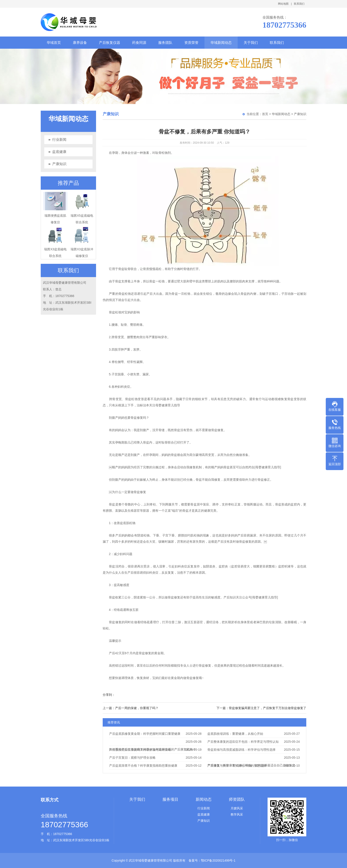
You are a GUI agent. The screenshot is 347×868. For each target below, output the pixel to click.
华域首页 (54, 43)
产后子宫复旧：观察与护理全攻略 (132, 758)
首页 (265, 114)
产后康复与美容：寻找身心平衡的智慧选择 (237, 766)
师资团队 (237, 799)
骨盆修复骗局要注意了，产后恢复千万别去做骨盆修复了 (268, 708)
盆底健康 (59, 152)
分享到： (109, 695)
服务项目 (170, 799)
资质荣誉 (191, 43)
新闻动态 (204, 799)
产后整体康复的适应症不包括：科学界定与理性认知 (243, 742)
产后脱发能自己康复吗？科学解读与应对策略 (140, 750)
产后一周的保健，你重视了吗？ (137, 708)
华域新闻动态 (221, 43)
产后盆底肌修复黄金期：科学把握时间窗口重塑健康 (145, 734)
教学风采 (237, 814)
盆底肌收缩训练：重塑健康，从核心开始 (235, 734)
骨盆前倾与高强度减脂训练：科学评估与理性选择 (241, 750)
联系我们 (299, 4)
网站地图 (283, 4)
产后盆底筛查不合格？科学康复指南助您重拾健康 (143, 766)
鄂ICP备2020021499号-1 (218, 860)
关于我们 (251, 43)
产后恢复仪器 (110, 43)
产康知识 (59, 164)
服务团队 (165, 43)
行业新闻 (59, 140)
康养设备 (80, 43)
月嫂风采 (237, 808)
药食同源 (139, 43)
